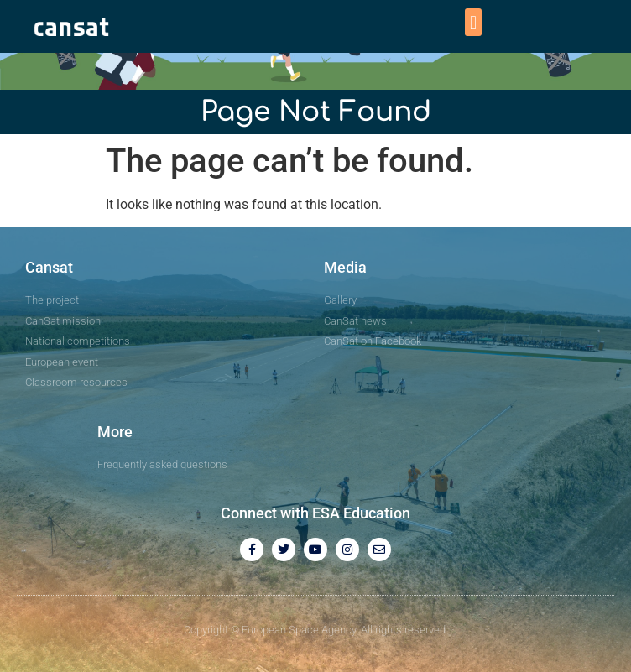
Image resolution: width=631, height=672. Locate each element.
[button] (473, 22)
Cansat (49, 267)
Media (345, 267)
